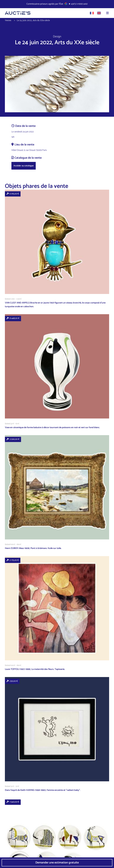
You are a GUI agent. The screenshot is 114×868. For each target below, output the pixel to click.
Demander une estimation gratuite (57, 863)
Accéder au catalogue (24, 166)
